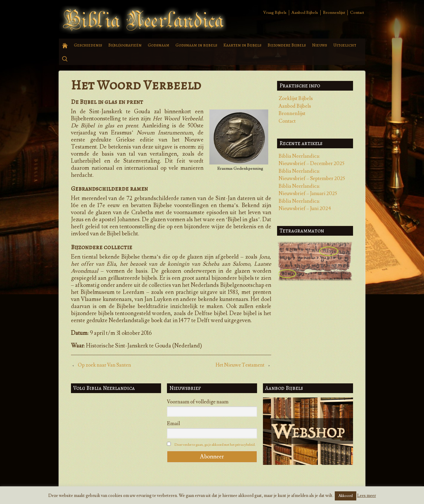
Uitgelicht (345, 45)
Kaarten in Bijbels (242, 45)
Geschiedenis (88, 45)
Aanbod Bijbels (305, 13)
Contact (357, 13)
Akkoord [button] (346, 496)
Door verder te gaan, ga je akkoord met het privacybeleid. (215, 445)
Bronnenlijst (334, 13)
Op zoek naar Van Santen (104, 365)
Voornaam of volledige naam (198, 402)
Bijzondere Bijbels (287, 45)
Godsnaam (159, 45)
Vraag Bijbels (275, 13)
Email (173, 424)
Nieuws (320, 45)
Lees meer (367, 496)
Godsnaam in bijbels (196, 45)
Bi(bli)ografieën (125, 45)
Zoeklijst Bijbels (296, 99)
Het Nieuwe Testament (240, 365)
